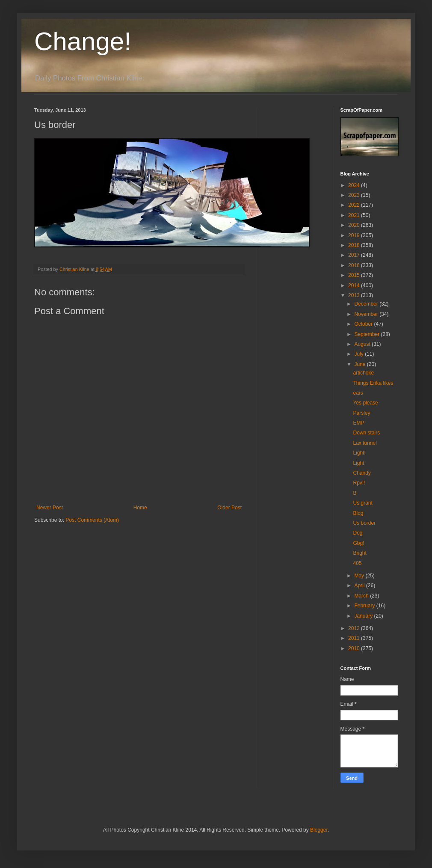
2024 (355, 185)
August (363, 344)
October (364, 324)
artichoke (363, 373)
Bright (360, 553)
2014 (355, 285)
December (367, 304)
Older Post (229, 508)
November (367, 314)
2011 (355, 638)
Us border (364, 523)
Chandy (362, 473)
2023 (355, 195)
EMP (358, 423)
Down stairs (366, 433)
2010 (355, 648)
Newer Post (50, 508)
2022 (355, 205)
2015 (355, 275)
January (364, 616)
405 (357, 563)
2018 (355, 245)
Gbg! (358, 543)
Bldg (358, 513)
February (365, 606)
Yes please (365, 403)
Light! (359, 453)
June (360, 364)
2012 (355, 628)
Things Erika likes (373, 383)
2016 (355, 265)
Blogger (319, 830)
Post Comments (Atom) (92, 520)
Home (140, 508)
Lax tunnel (365, 443)
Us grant (362, 503)
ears (358, 393)
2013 (355, 295)
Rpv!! (359, 483)
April (360, 586)
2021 (355, 215)
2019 (355, 235)
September (367, 334)
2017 (355, 255)
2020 (355, 225)
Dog (358, 533)
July (360, 354)
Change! (83, 41)
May (360, 576)
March (362, 596)
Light (358, 463)
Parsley (361, 413)
